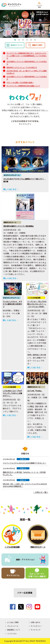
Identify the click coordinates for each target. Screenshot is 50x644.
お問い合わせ (35, 622)
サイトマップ (35, 630)
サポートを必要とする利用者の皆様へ (20, 82)
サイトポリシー (36, 626)
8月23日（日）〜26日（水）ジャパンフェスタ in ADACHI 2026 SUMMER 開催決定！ (25, 485)
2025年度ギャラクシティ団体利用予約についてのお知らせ (27, 78)
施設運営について (14, 630)
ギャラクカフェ (13, 575)
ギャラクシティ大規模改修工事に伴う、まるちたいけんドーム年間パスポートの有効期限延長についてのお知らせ (27, 56)
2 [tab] (19, 40)
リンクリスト (12, 634)
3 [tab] (23, 40)
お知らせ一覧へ (41, 492)
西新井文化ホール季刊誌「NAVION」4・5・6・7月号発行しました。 (24, 473)
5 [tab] (31, 40)
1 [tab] (15, 40)
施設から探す (37, 45)
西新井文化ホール (38, 547)
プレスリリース (13, 626)
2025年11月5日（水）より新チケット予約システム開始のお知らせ (27, 72)
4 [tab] (27, 40)
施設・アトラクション (25, 560)
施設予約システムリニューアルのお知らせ (22, 67)
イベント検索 (39, 6)
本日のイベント (17, 45)
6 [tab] (35, 40)
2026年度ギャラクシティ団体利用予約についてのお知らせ (27, 63)
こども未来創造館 (12, 547)
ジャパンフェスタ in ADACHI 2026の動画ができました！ (25, 463)
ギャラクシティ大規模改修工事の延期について (23, 86)
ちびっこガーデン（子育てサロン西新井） (37, 575)
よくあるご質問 (13, 622)
